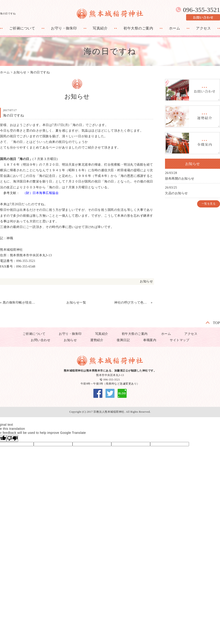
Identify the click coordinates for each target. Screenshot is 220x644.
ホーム (175, 28)
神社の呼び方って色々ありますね (132, 303)
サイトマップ (179, 340)
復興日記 (123, 340)
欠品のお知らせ (176, 193)
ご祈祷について (22, 28)
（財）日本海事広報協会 (41, 193)
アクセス (203, 28)
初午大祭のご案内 (138, 28)
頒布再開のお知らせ (180, 179)
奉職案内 (150, 340)
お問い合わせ (41, 340)
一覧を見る (209, 204)
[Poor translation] (12, 438)
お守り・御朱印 (64, 28)
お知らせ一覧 (76, 303)
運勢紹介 (97, 340)
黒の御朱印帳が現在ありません (20, 303)
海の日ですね (40, 72)
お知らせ (20, 72)
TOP (217, 323)
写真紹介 (100, 28)
